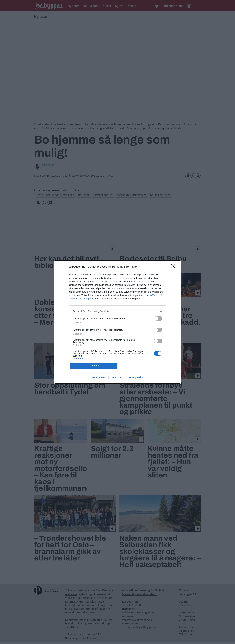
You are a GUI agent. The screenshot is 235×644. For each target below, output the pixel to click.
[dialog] (117, 322)
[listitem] (117, 311)
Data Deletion (99, 377)
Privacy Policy (136, 377)
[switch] (158, 318)
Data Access (117, 377)
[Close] (174, 267)
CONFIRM (94, 366)
